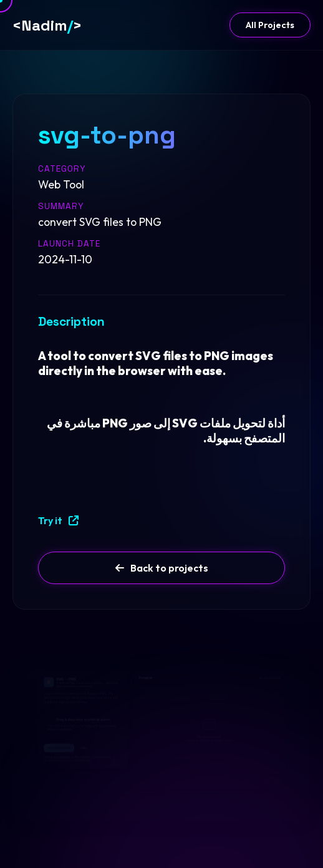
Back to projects (162, 568)
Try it (58, 520)
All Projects (270, 25)
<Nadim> (47, 25)
